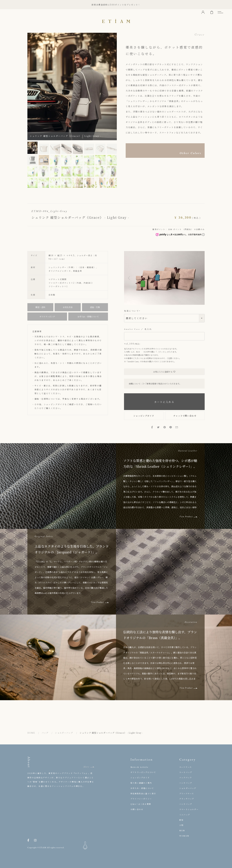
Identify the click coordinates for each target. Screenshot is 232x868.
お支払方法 (68, 307)
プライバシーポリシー (141, 799)
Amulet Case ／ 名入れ (138, 329)
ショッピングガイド (54, 404)
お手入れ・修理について (88, 316)
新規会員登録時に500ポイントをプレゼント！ (116, 5)
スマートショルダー (189, 809)
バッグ (45, 733)
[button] (129, 278)
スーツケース (186, 767)
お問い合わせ (137, 809)
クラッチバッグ (187, 799)
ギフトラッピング (47, 316)
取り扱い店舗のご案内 (141, 783)
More (86, 767)
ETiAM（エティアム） (116, 21)
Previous (32, 87)
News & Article (139, 767)
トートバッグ (186, 772)
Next (112, 87)
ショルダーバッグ (64, 733)
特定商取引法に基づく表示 (143, 793)
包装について (133, 311)
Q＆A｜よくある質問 (141, 804)
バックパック (186, 777)
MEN (182, 830)
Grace (200, 34)
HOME (31, 733)
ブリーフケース (187, 793)
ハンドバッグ (186, 783)
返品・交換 (95, 307)
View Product (186, 517)
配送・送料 (40, 307)
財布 (181, 820)
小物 (181, 825)
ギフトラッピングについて (143, 772)
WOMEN (184, 836)
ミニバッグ (185, 815)
